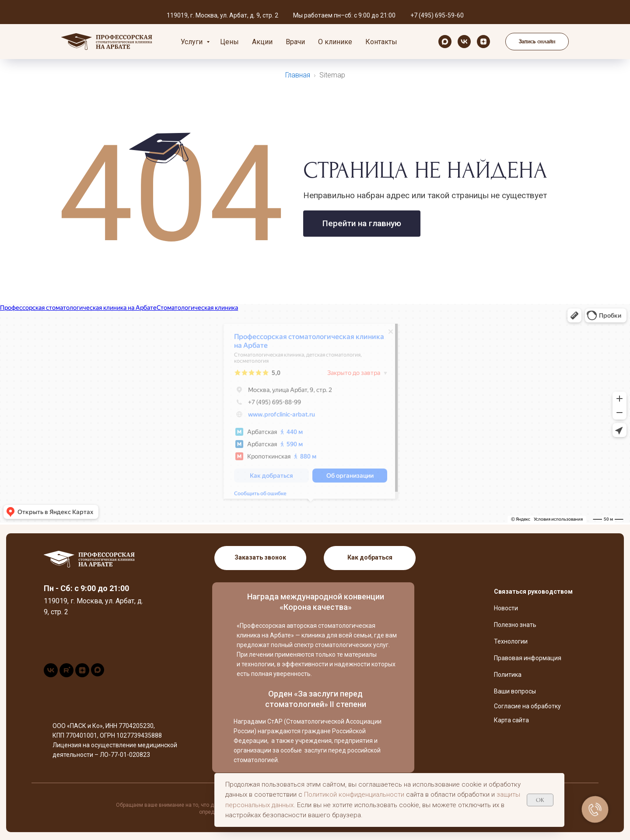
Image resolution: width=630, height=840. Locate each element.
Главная (298, 75)
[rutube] (66, 675)
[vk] (464, 42)
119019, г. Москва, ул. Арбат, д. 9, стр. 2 (222, 15)
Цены (229, 42)
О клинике (335, 42)
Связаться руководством (533, 591)
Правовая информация (528, 658)
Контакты (381, 42)
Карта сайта (511, 720)
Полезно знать (515, 625)
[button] (537, 42)
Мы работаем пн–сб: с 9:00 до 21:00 (344, 15)
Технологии (511, 641)
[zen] (483, 42)
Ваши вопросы (515, 691)
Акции (262, 42)
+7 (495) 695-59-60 (437, 15)
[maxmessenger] (445, 42)
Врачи (295, 42)
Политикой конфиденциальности (354, 794)
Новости (506, 608)
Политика (508, 675)
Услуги (192, 42)
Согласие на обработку (527, 706)
